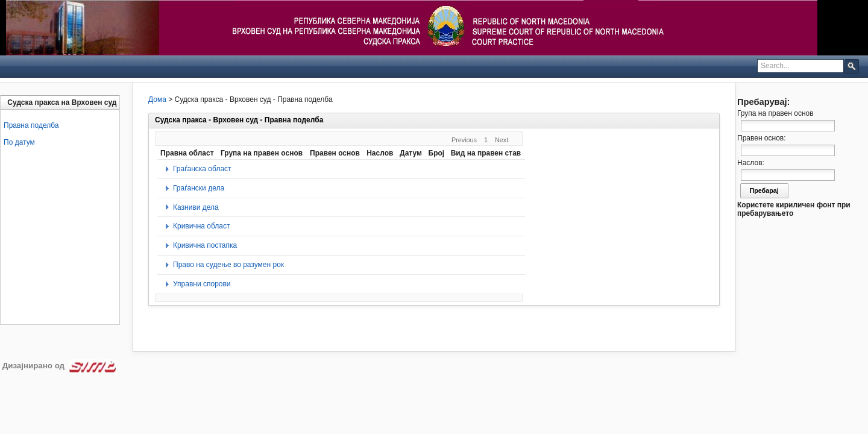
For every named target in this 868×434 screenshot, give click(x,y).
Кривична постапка (205, 245)
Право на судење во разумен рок (228, 265)
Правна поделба (31, 125)
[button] (852, 66)
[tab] (61, 102)
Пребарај (764, 190)
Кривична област (202, 226)
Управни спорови (202, 284)
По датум (19, 142)
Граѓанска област (202, 169)
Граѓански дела (199, 188)
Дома (157, 99)
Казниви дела (196, 207)
